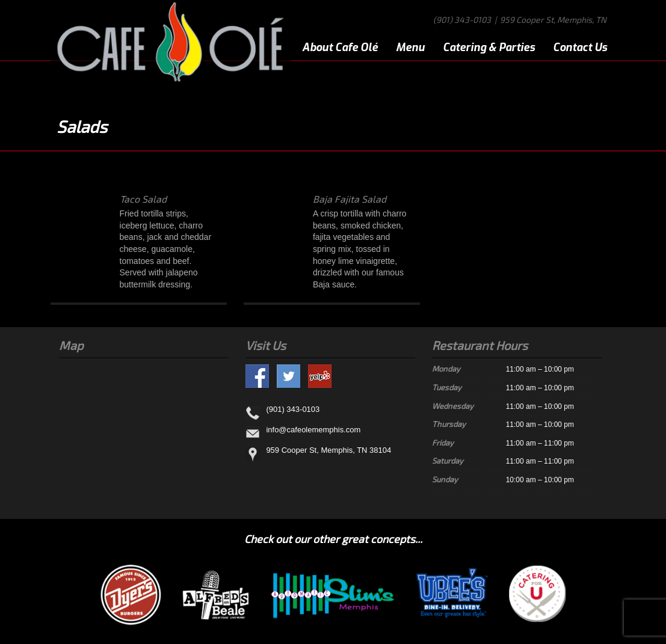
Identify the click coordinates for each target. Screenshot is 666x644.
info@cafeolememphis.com (313, 430)
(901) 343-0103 (462, 20)
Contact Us (580, 48)
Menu (410, 48)
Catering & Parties (489, 48)
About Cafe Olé (340, 48)
